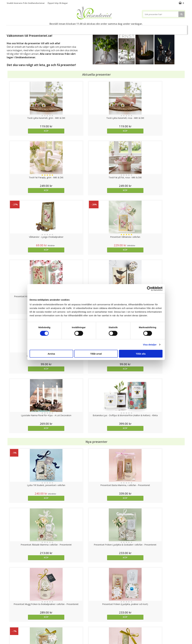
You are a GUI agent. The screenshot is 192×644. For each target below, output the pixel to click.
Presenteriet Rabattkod (19, 629)
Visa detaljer (150, 344)
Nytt (15, 29)
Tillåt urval (96, 354)
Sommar (66, 29)
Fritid (139, 29)
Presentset (82, 29)
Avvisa (51, 354)
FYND (176, 29)
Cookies (11, 611)
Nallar (10, 634)
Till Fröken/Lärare (48, 29)
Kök (128, 29)
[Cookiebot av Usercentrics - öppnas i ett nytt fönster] (149, 289)
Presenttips (101, 29)
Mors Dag (30, 29)
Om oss (11, 625)
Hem (116, 29)
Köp (29, 131)
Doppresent (13, 639)
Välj (118, 449)
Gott (152, 29)
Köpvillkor (12, 620)
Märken (165, 29)
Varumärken (13, 616)
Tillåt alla (141, 354)
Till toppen (96, 600)
